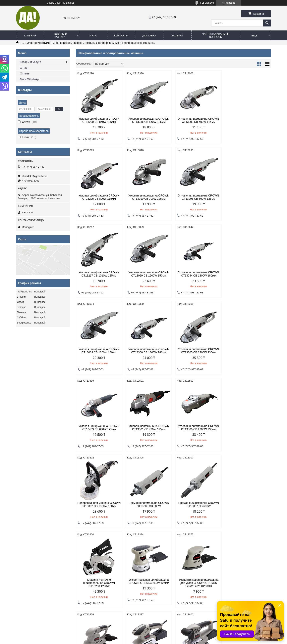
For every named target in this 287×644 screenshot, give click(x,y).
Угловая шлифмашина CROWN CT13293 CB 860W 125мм (149, 197)
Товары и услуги (60, 35)
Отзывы (25, 73)
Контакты (121, 36)
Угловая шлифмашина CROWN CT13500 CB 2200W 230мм (198, 351)
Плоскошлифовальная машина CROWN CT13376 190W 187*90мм (149, 512)
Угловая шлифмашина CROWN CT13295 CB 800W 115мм (248, 120)
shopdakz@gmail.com (34, 176)
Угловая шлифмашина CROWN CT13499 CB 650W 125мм (99, 351)
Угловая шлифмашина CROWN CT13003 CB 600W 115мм (198, 120)
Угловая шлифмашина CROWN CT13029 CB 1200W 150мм (248, 197)
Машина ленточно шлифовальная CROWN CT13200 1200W (198, 432)
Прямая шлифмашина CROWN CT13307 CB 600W (149, 431)
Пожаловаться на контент (149, 640)
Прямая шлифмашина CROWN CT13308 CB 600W (99, 431)
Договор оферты (93, 569)
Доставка (149, 36)
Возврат (177, 36)
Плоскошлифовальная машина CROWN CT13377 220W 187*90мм (198, 512)
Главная (30, 36)
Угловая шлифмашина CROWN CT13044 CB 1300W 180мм (99, 274)
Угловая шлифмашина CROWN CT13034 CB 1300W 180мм (149, 274)
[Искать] (267, 23)
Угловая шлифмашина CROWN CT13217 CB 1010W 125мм (198, 197)
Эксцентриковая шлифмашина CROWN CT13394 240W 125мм (248, 431)
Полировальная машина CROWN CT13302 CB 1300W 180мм (248, 352)
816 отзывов (207, 3)
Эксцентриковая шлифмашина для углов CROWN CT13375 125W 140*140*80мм (99, 512)
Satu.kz (160, 637)
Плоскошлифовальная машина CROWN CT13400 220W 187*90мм (248, 512)
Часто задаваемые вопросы (216, 35)
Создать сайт (54, 3)
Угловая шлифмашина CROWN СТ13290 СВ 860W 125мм (99, 120)
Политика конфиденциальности (37, 569)
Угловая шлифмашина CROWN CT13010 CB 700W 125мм (99, 197)
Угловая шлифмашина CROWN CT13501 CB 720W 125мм (149, 351)
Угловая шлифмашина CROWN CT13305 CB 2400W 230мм (248, 274)
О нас (93, 36)
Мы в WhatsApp (30, 79)
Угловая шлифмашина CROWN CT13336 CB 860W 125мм (149, 120)
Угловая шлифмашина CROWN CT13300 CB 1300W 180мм (198, 274)
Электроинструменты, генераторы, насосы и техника (61, 43)
